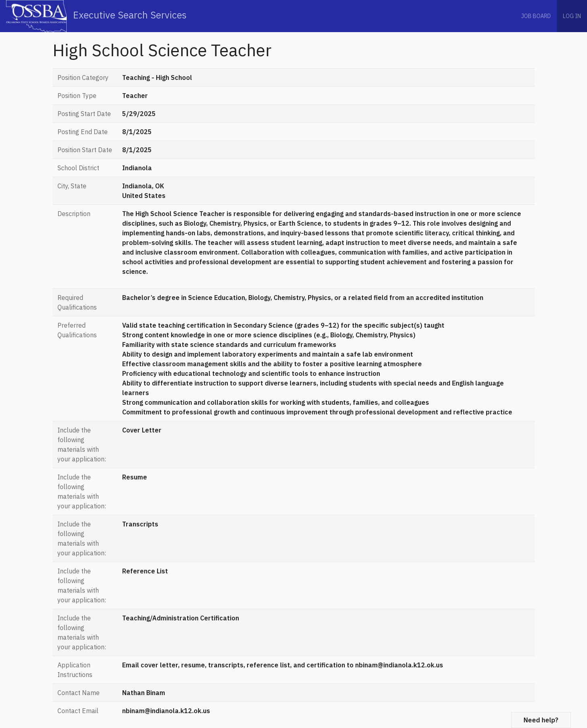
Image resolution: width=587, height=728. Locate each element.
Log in (572, 16)
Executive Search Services (96, 16)
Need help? (541, 720)
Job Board (536, 16)
